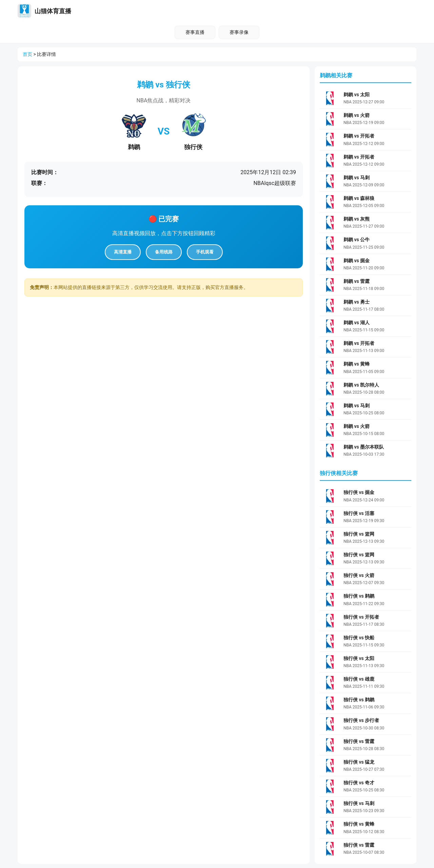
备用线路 (164, 252)
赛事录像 (239, 32)
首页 (27, 54)
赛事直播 (195, 32)
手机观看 (205, 252)
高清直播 (123, 252)
